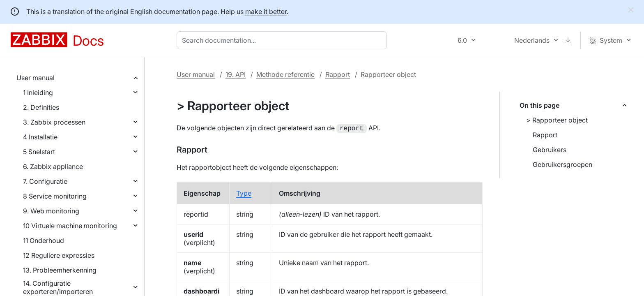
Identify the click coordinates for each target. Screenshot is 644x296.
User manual (36, 78)
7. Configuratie (45, 181)
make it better (266, 12)
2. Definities (41, 107)
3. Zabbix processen (54, 122)
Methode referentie (285, 74)
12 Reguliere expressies (59, 255)
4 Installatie (40, 137)
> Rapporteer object (557, 120)
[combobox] (283, 40)
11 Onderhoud (44, 240)
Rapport (338, 74)
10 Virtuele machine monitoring (70, 226)
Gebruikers (550, 150)
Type (244, 192)
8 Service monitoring (55, 196)
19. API (236, 74)
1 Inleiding (38, 92)
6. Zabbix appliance (53, 166)
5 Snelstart (39, 152)
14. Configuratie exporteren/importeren (58, 287)
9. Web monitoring (51, 211)
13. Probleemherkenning (60, 270)
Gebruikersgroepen (562, 164)
